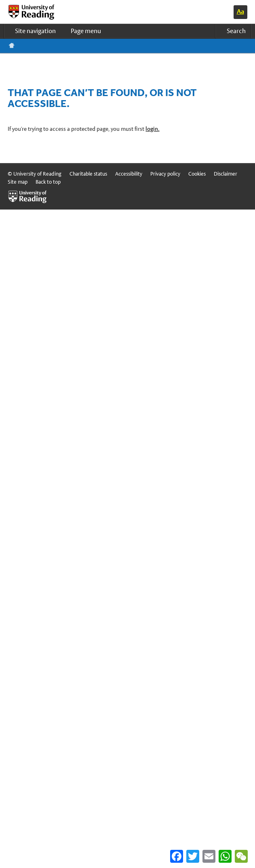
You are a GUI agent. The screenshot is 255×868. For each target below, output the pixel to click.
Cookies (197, 174)
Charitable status (88, 174)
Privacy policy (165, 174)
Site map (18, 182)
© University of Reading (35, 174)
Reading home (12, 46)
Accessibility (129, 174)
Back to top (48, 182)
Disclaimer (225, 174)
